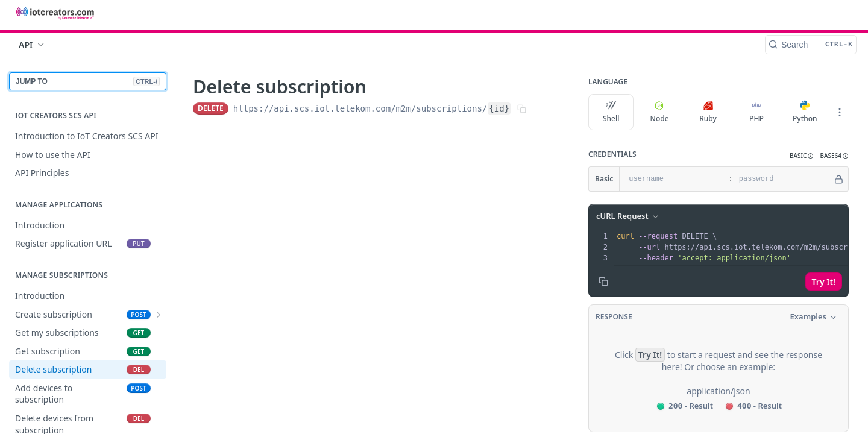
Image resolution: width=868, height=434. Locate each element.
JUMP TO (88, 81)
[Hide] (839, 179)
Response (614, 317)
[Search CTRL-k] (811, 45)
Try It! (824, 282)
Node (660, 112)
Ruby (708, 112)
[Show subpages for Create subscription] (159, 315)
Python (805, 112)
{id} (499, 108)
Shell (611, 112)
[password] (783, 179)
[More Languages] (840, 112)
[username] (672, 179)
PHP (756, 112)
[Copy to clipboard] (603, 281)
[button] (802, 156)
